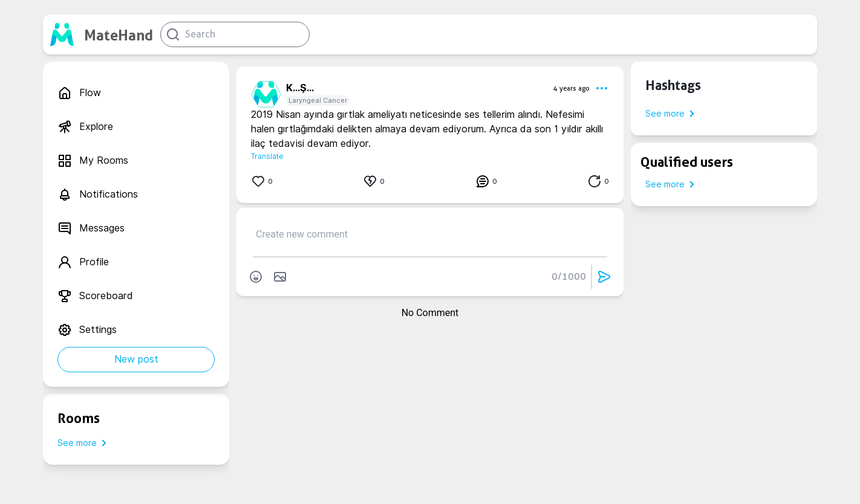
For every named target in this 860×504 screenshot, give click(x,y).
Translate (267, 156)
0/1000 (569, 276)
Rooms (79, 418)
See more (84, 443)
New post (136, 359)
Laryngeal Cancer (318, 100)
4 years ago (572, 88)
